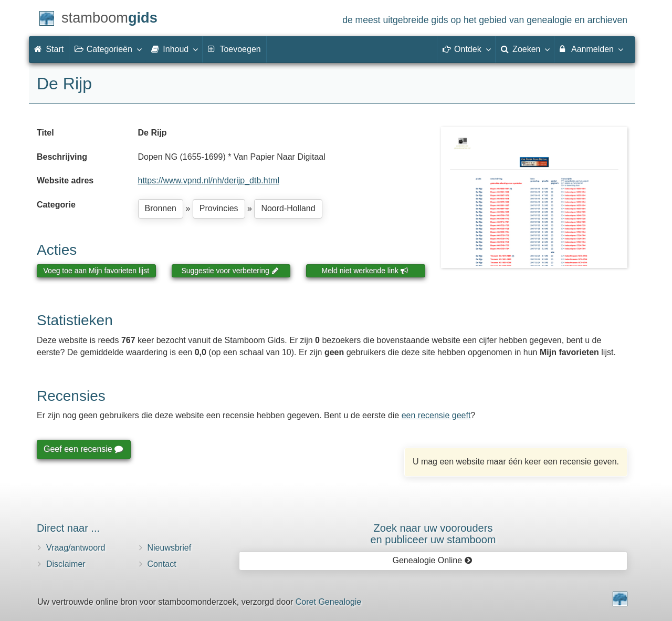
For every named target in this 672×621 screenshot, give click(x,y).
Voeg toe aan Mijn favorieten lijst (97, 271)
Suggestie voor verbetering (230, 271)
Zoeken (525, 49)
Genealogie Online (433, 560)
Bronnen (161, 208)
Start (49, 49)
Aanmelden (591, 49)
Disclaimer (66, 564)
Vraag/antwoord (76, 548)
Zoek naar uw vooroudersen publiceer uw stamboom (433, 534)
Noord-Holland (288, 208)
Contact (162, 564)
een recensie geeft (436, 415)
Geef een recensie (83, 449)
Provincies (219, 208)
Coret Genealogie (328, 602)
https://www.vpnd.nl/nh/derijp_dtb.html (209, 180)
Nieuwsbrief (170, 548)
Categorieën (108, 49)
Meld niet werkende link (365, 271)
